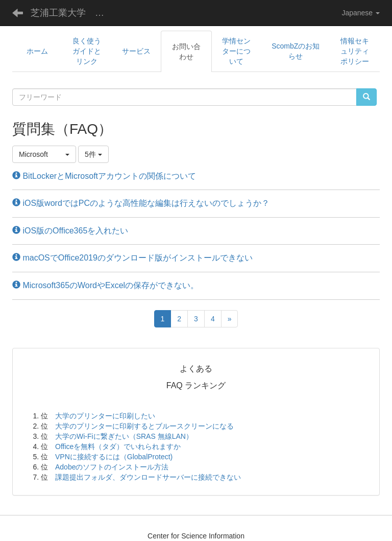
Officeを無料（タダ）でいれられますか (118, 446)
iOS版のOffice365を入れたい (70, 231)
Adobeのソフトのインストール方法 (112, 467)
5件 (93, 154)
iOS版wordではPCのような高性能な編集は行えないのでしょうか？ (141, 203)
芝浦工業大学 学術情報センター (74, 13)
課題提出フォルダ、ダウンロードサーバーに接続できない (148, 477)
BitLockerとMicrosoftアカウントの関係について (104, 176)
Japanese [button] (361, 13)
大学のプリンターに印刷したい (105, 416)
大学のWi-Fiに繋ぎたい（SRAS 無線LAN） (124, 436)
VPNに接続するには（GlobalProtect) (114, 457)
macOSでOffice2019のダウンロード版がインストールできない (132, 258)
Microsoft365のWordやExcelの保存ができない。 (105, 285)
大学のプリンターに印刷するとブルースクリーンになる (144, 426)
